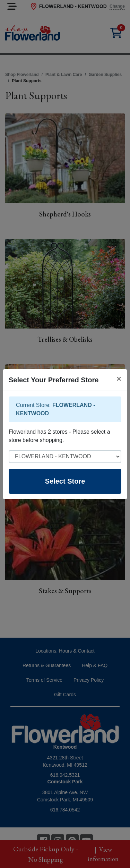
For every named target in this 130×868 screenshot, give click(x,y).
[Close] (119, 379)
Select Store (65, 481)
